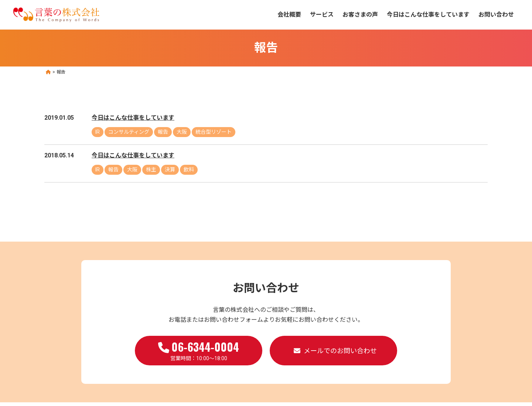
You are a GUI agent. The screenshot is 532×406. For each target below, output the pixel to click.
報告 (163, 132)
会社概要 (289, 15)
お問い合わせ (496, 15)
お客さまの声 (360, 15)
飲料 (189, 170)
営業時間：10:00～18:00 (199, 350)
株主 (151, 170)
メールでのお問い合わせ (340, 351)
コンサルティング (129, 132)
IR (98, 132)
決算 (170, 170)
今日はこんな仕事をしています (428, 15)
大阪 (182, 132)
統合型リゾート (214, 132)
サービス (322, 15)
